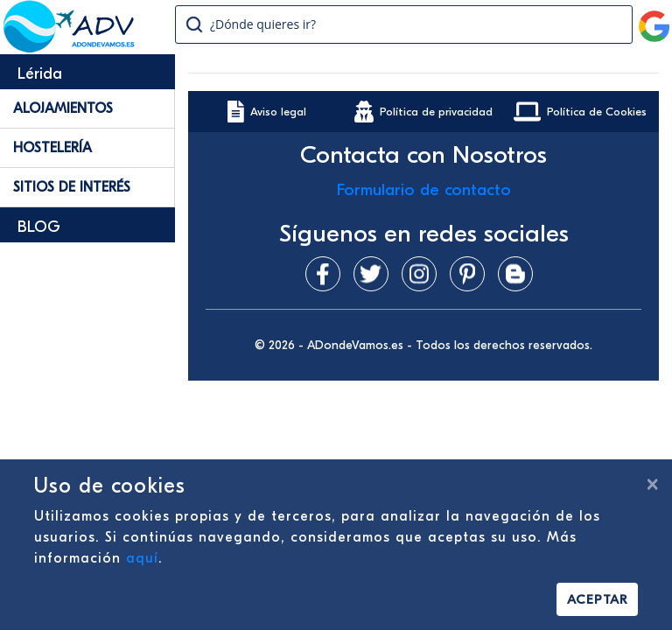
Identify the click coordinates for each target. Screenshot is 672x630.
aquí (142, 558)
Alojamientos (63, 108)
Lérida (40, 74)
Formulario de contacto (424, 190)
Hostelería (52, 148)
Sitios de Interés (72, 187)
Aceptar (597, 599)
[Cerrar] (652, 484)
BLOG (39, 227)
